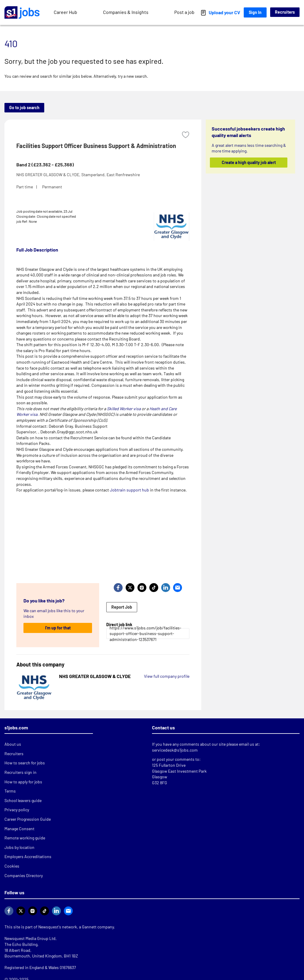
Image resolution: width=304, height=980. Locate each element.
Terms (10, 791)
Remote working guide (25, 838)
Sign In (255, 12)
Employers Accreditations (28, 856)
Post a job (184, 12)
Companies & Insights (126, 12)
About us (13, 744)
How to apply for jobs (23, 782)
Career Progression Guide (28, 819)
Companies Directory (24, 875)
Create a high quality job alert (248, 162)
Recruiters (285, 12)
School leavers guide (23, 800)
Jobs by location (19, 847)
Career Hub (65, 12)
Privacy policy (17, 810)
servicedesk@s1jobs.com (175, 750)
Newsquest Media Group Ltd (30, 938)
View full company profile (167, 676)
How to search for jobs (25, 763)
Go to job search (24, 108)
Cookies (12, 866)
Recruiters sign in (20, 772)
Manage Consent (19, 829)
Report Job (122, 607)
